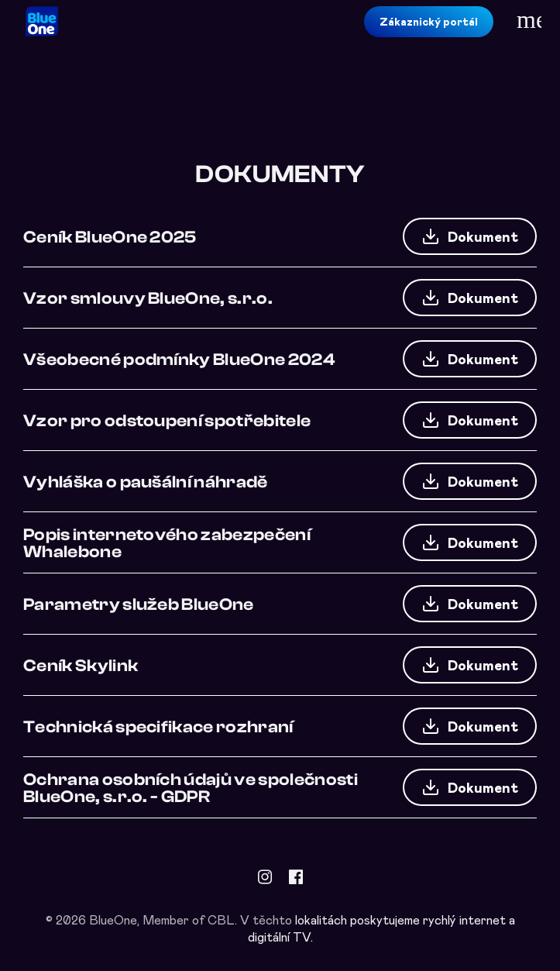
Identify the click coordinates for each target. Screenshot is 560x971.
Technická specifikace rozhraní (158, 726)
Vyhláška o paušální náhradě (146, 481)
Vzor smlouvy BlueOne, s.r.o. (148, 298)
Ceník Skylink (81, 665)
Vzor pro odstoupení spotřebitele (167, 420)
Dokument (470, 236)
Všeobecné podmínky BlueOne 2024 (179, 359)
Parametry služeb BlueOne (139, 604)
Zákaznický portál (429, 21)
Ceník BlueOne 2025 (110, 236)
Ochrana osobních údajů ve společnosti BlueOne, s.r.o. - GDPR (191, 787)
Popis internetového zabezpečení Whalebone (167, 542)
